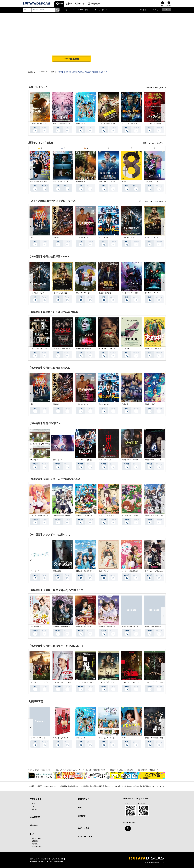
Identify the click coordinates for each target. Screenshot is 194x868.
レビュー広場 (84, 828)
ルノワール (126, 738)
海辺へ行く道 (81, 123)
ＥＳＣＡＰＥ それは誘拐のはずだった (90, 460)
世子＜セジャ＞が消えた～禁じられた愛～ (159, 571)
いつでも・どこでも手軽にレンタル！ (40, 770)
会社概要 (31, 786)
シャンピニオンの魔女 (107, 515)
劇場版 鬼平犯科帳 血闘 (154, 738)
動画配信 (34, 825)
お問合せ (82, 816)
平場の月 (125, 404)
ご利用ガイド (144, 10)
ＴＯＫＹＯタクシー (83, 237)
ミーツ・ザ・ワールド (38, 738)
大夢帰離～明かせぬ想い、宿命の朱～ (66, 627)
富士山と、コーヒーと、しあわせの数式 (112, 738)
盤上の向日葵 (81, 182)
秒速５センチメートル (61, 182)
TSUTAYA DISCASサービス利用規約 (55, 786)
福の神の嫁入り (36, 627)
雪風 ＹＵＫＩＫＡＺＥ (107, 182)
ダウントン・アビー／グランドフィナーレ (45, 682)
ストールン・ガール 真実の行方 (42, 123)
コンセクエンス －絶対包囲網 (132, 293)
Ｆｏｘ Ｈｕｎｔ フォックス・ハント (44, 349)
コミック (82, 4)
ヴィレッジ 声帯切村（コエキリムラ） (90, 349)
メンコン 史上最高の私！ (131, 571)
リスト (163, 5)
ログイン (169, 5)
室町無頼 (56, 237)
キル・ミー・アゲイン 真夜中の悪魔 (135, 123)
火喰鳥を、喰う (150, 404)
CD (71, 4)
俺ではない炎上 (104, 237)
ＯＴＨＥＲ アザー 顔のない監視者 (112, 349)
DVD (61, 4)
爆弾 (32, 237)
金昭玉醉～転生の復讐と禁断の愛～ (88, 627)
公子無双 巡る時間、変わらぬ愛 (110, 627)
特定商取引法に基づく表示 (123, 786)
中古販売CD (96, 4)
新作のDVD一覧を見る (155, 88)
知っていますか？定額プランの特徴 (94, 770)
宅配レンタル (36, 838)
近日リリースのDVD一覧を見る (152, 201)
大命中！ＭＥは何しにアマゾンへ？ (157, 349)
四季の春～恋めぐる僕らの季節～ (87, 571)
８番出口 (125, 182)
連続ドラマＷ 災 (105, 460)
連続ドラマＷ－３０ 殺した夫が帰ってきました (161, 460)
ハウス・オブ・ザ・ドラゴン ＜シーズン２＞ (160, 682)
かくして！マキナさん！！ (39, 515)
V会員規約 (39, 786)
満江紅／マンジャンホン (61, 349)
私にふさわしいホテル (61, 738)
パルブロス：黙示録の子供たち (155, 123)
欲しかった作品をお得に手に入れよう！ (68, 770)
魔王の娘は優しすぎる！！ (131, 515)
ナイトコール (126, 349)
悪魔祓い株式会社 (105, 293)
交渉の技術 (57, 571)
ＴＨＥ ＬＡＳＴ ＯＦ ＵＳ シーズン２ (91, 682)
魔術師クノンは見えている (154, 515)
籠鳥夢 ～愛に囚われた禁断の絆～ (157, 627)
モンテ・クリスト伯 (152, 237)
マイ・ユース (35, 571)
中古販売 (35, 844)
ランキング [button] (99, 10)
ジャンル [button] (67, 10)
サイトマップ (160, 786)
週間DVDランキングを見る (153, 143)
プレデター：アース (152, 293)
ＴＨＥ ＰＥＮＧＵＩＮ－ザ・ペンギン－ (136, 682)
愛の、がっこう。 (59, 460)
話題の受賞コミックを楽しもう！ (148, 770)
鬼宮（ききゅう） (105, 571)
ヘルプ (156, 10)
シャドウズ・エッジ (129, 237)
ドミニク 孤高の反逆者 (107, 123)
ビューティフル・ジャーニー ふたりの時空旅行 (93, 293)
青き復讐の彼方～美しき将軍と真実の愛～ (136, 627)
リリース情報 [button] (83, 10)
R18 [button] (166, 10)
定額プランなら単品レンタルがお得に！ (123, 770)
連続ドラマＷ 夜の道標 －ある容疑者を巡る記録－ (140, 460)
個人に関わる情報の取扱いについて (102, 786)
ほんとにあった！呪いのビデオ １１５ (67, 123)
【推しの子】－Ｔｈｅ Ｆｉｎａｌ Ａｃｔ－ (160, 182)
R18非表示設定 (37, 847)
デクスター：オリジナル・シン (64, 682)
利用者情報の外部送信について (144, 786)
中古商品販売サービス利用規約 (78, 786)
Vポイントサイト (85, 837)
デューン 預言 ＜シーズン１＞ (110, 682)
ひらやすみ (34, 460)
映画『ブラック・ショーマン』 (41, 182)
